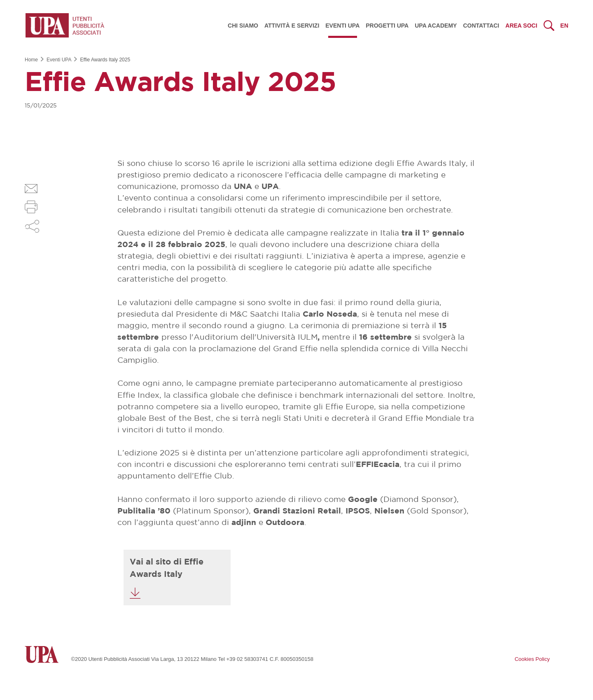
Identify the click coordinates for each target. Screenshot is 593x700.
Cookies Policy (532, 659)
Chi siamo (243, 26)
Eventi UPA (342, 26)
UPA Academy (436, 26)
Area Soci (521, 26)
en (564, 26)
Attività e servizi (292, 26)
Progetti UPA (387, 26)
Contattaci (481, 26)
